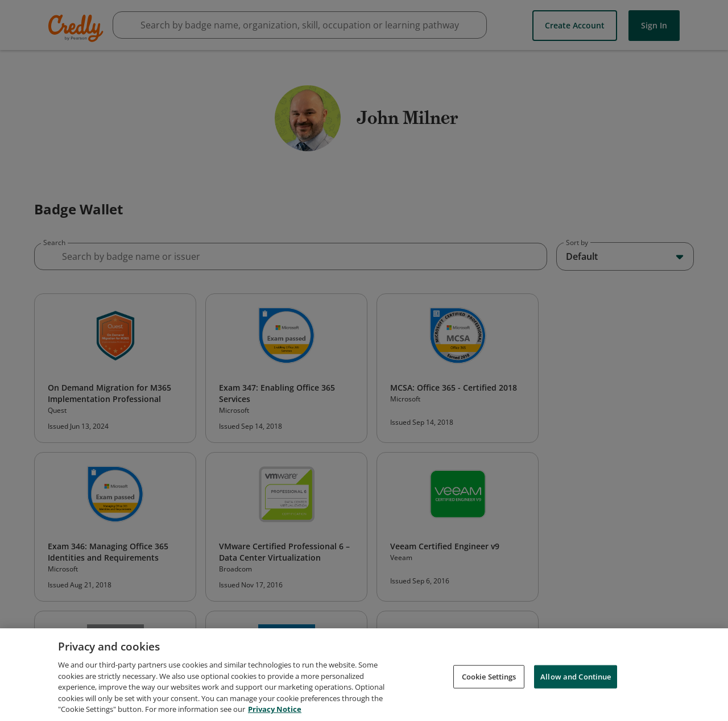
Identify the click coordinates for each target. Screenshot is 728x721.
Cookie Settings (489, 677)
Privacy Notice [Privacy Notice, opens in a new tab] (275, 710)
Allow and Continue (576, 677)
